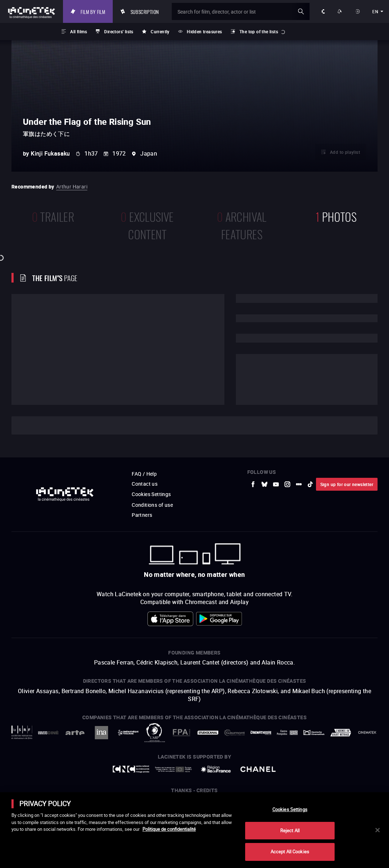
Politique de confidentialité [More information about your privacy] (169, 829)
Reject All (290, 830)
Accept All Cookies (290, 852)
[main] (194, 830)
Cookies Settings (290, 809)
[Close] (378, 830)
